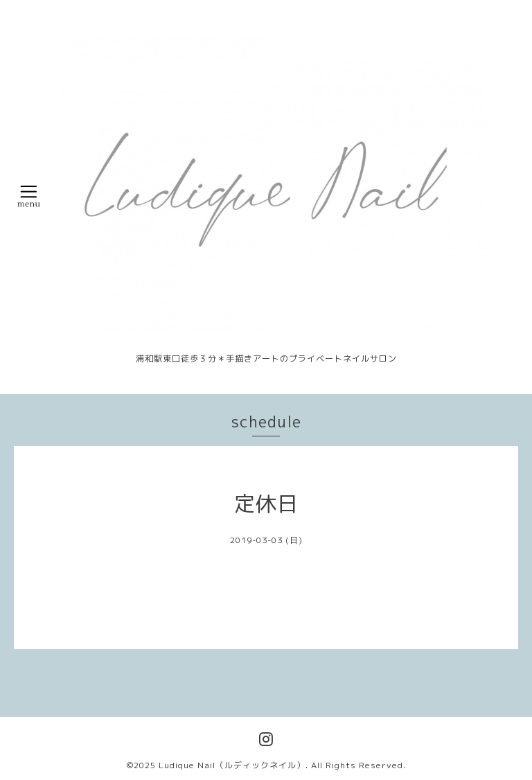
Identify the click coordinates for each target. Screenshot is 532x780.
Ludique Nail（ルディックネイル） (232, 765)
